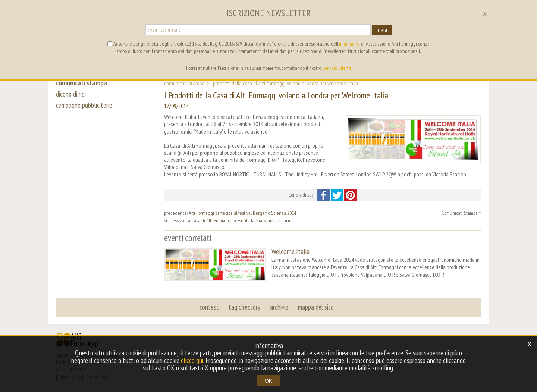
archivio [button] (279, 307)
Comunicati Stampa (184, 83)
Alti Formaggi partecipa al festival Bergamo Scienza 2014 (242, 213)
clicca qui (192, 360)
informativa (349, 44)
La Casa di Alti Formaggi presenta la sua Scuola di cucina (240, 220)
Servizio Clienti (337, 68)
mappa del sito (316, 307)
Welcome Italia (291, 251)
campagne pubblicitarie (84, 105)
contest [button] (209, 307)
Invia (382, 30)
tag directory (244, 307)
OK (268, 381)
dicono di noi (71, 94)
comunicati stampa (81, 83)
